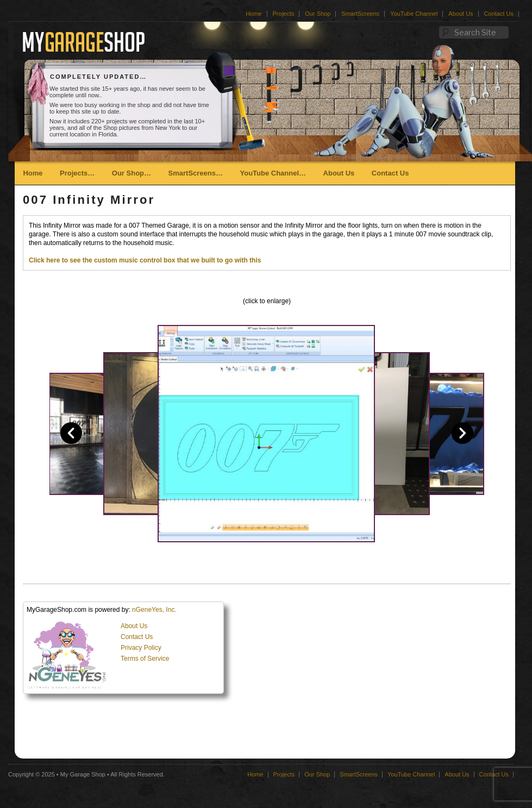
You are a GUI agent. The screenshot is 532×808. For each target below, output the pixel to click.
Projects (284, 14)
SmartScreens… (196, 173)
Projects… (77, 173)
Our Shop (318, 14)
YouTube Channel (414, 14)
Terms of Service (145, 659)
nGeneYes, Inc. (154, 610)
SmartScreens (360, 14)
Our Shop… (132, 173)
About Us (461, 14)
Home (254, 14)
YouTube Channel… (273, 173)
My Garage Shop (83, 774)
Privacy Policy (141, 648)
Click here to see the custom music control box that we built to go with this (145, 260)
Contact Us (499, 14)
